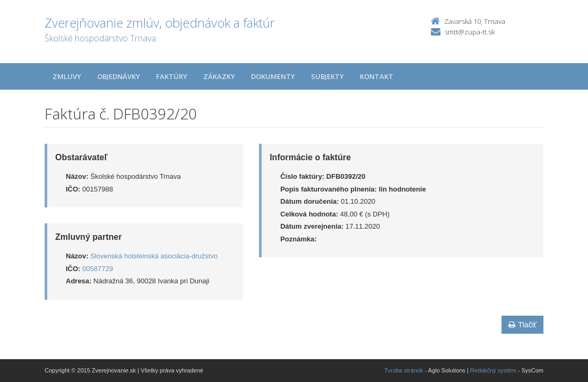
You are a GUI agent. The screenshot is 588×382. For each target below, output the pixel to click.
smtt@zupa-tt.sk (470, 32)
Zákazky (219, 76)
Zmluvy (67, 76)
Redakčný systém (493, 370)
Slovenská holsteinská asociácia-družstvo (154, 256)
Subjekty (327, 76)
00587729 (98, 269)
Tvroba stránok (404, 370)
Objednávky (119, 76)
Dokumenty (273, 76)
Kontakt (377, 76)
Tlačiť (522, 325)
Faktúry (172, 76)
